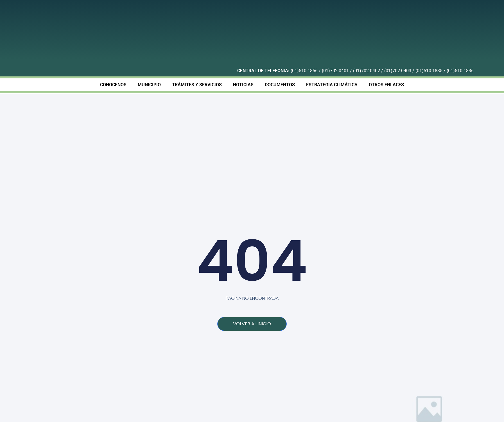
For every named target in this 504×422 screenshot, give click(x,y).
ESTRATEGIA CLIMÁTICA (332, 85)
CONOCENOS (113, 85)
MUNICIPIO (149, 85)
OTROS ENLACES (386, 85)
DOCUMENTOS (280, 85)
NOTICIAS (243, 85)
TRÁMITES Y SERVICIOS (197, 85)
